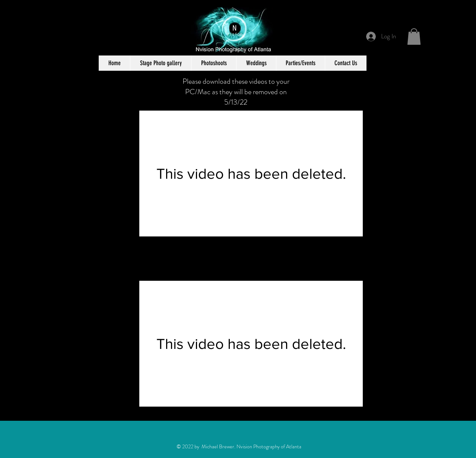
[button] (414, 36)
